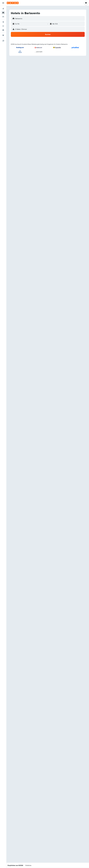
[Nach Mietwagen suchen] (3, 17)
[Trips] (3, 35)
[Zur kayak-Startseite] (13, 3)
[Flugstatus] (3, 26)
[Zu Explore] (3, 22)
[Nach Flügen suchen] (3, 9)
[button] (3, 3)
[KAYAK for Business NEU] (3, 30)
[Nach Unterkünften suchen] (3, 13)
